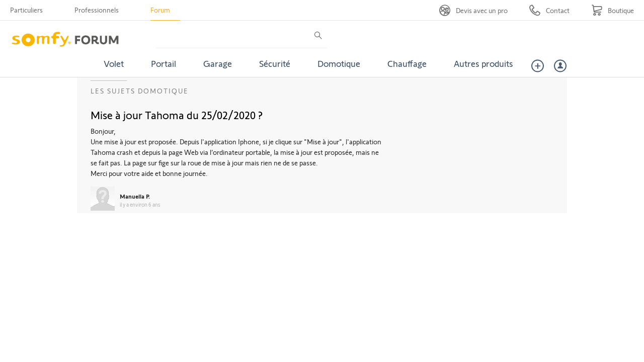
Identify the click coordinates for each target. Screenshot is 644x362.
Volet (114, 63)
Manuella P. (135, 196)
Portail (164, 63)
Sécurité (275, 63)
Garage (218, 63)
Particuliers (26, 10)
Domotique (339, 63)
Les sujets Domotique (140, 91)
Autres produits (484, 63)
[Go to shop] (613, 10)
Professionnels (97, 10)
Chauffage (407, 63)
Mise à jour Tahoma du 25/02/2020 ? (177, 115)
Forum (160, 10)
